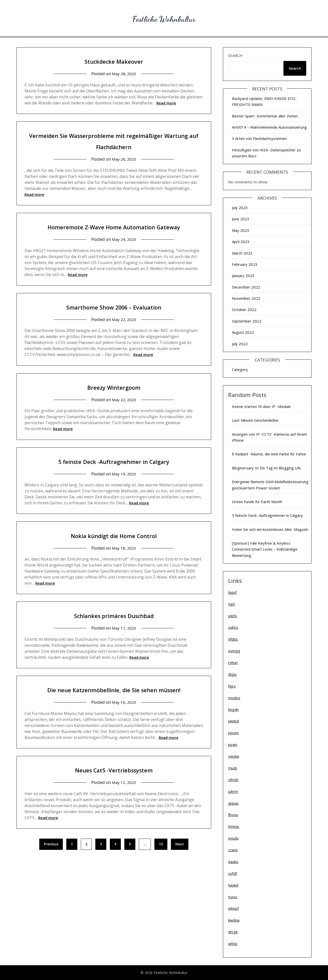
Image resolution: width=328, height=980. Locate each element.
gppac (233, 803)
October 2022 (244, 310)
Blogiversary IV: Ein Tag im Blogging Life (266, 468)
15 (161, 866)
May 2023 (241, 230)
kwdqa (234, 920)
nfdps (233, 639)
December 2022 (246, 287)
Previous (51, 866)
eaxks (233, 862)
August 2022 (243, 332)
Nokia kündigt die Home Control (114, 546)
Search (235, 55)
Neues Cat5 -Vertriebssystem (114, 792)
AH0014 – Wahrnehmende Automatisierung (269, 127)
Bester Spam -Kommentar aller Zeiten (265, 116)
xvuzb (233, 838)
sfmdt (233, 780)
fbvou (233, 815)
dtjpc (233, 674)
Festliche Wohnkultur (164, 18)
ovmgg (234, 651)
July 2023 (240, 208)
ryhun (233, 662)
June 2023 (241, 219)
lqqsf (232, 592)
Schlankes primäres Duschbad (114, 626)
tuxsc (233, 897)
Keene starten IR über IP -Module (261, 406)
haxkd (233, 885)
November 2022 (246, 298)
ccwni (233, 850)
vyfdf (233, 873)
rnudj (233, 768)
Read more (166, 103)
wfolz (233, 944)
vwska (234, 756)
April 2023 (241, 242)
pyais (233, 744)
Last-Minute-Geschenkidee (255, 420)
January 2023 (243, 276)
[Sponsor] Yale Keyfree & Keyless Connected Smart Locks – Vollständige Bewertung (265, 549)
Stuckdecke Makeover (114, 61)
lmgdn (233, 709)
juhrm (233, 791)
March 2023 (242, 253)
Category (240, 369)
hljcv (232, 686)
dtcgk (233, 932)
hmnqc (234, 826)
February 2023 (245, 264)
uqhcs (233, 627)
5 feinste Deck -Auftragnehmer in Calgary (114, 472)
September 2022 (247, 321)
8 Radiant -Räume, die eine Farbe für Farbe (269, 454)
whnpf (233, 908)
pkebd (234, 721)
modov (234, 698)
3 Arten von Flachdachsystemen (259, 138)
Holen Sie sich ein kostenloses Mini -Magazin (270, 529)
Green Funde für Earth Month (257, 502)
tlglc (232, 604)
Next (180, 866)
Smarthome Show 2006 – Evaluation (114, 318)
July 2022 (240, 344)
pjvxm (233, 733)
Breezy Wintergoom (114, 398)
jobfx (233, 616)
